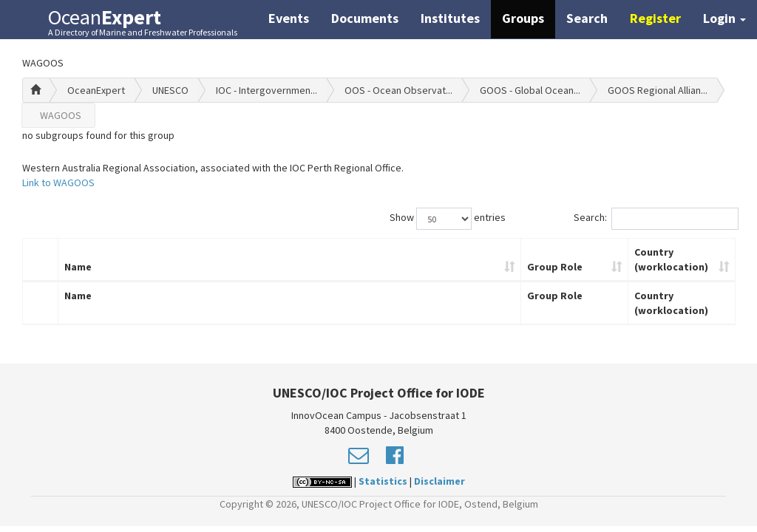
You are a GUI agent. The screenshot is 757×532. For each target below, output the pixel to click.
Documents (365, 18)
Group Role (555, 267)
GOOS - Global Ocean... (530, 90)
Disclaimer (439, 481)
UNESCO (170, 90)
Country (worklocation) (671, 259)
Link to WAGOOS (58, 183)
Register (655, 18)
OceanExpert (96, 90)
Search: (655, 219)
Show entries (448, 219)
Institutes (450, 18)
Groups (523, 18)
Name (78, 267)
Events (289, 18)
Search (587, 18)
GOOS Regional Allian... (658, 90)
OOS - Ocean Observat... (398, 90)
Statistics (383, 481)
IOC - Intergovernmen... (267, 90)
